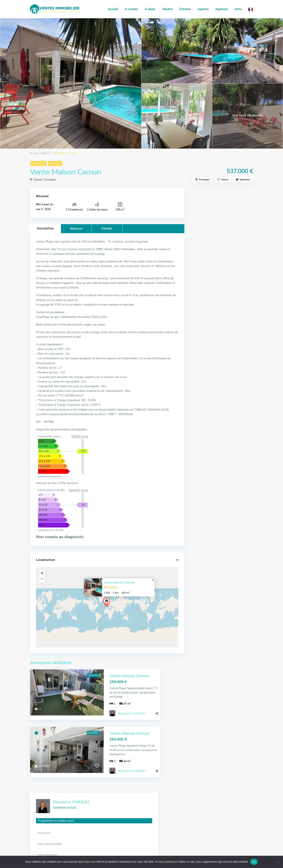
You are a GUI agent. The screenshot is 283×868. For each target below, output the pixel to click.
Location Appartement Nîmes (229, 354)
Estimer (185, 9)
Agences (222, 9)
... (149, 692)
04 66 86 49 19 (45, 825)
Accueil (113, 9)
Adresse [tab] (76, 229)
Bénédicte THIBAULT (132, 709)
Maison (46, 153)
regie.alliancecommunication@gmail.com (56, 836)
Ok (254, 862)
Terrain (201, 481)
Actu (238, 9)
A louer (150, 9)
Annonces (212, 815)
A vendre (131, 9)
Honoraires (213, 827)
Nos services (214, 821)
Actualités (209, 402)
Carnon (38, 180)
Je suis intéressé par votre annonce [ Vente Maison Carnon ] (222, 275)
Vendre (167, 9)
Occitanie (50, 180)
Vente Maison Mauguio (229, 335)
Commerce (203, 445)
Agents (203, 9)
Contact (212, 833)
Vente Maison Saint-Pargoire (230, 371)
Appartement (205, 436)
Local (200, 463)
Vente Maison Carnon (119, 582)
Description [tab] (45, 228)
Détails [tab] (107, 229)
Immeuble (203, 454)
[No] (278, 862)
